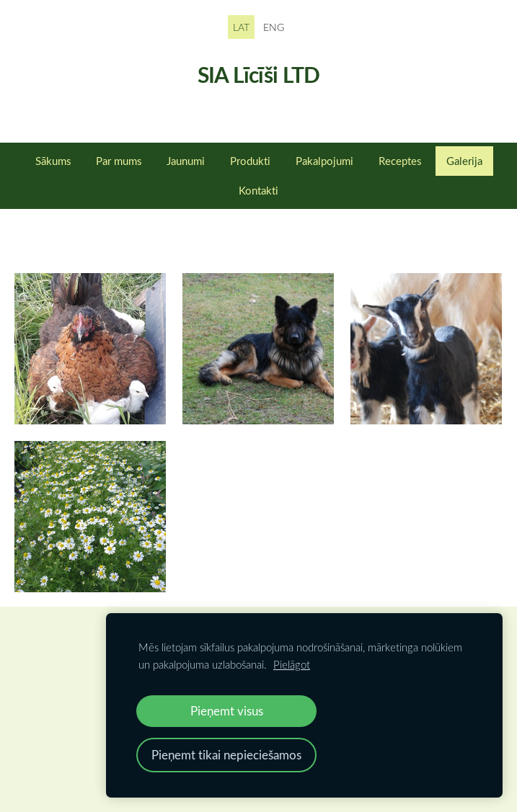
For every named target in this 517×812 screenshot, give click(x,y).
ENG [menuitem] (274, 27)
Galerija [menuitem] (464, 161)
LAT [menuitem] (241, 27)
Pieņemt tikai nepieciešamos (226, 755)
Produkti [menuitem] (250, 161)
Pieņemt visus (227, 711)
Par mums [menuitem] (119, 161)
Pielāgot (292, 664)
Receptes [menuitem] (400, 161)
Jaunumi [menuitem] (186, 161)
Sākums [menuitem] (53, 161)
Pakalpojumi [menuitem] (324, 161)
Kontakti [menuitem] (258, 190)
